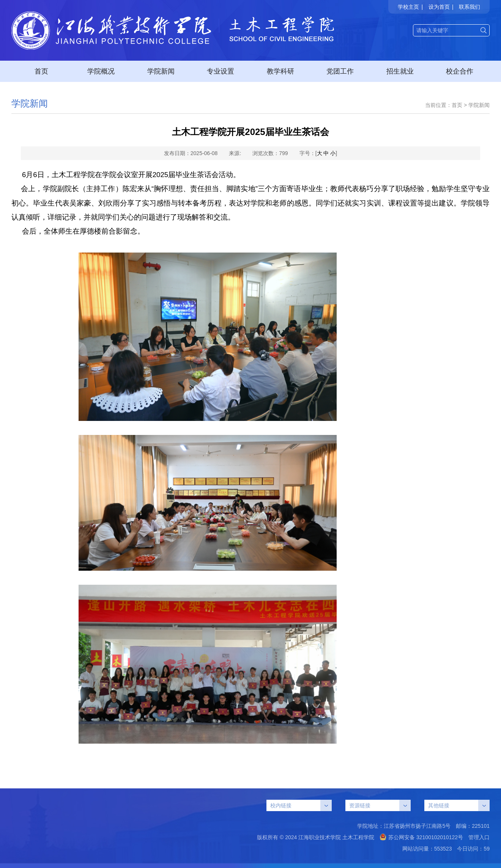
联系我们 (469, 7)
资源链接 (380, 805)
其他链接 (459, 805)
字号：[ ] (318, 153)
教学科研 (280, 71)
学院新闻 (161, 71)
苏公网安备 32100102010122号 (421, 837)
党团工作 (340, 71)
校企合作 (460, 71)
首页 (41, 71)
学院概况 (101, 71)
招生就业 (400, 71)
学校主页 (408, 7)
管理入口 (479, 837)
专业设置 (221, 71)
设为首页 (439, 7)
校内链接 (301, 805)
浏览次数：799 (270, 153)
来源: (235, 153)
